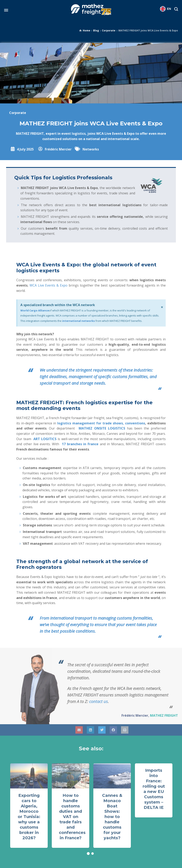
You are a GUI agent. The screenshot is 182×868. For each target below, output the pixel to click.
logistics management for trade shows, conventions (101, 423)
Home (87, 30)
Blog (96, 30)
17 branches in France (80, 444)
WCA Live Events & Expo (49, 285)
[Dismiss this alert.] (162, 307)
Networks (91, 159)
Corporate (109, 30)
